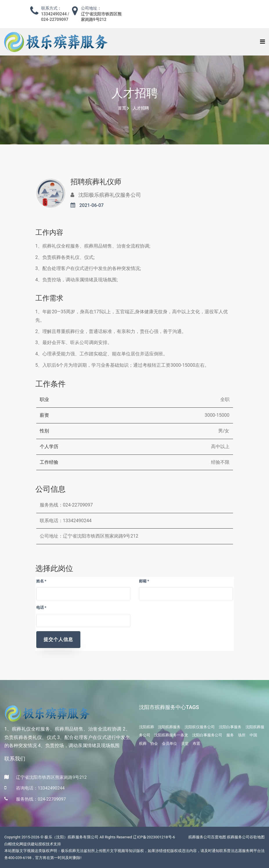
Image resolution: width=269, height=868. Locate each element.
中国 (253, 735)
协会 (154, 743)
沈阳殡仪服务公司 (200, 727)
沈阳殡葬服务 (169, 727)
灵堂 (185, 743)
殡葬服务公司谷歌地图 (246, 837)
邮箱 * (144, 581)
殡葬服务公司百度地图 (207, 837)
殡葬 (143, 743)
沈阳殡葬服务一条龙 (171, 735)
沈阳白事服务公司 (207, 735)
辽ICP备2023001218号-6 (154, 837)
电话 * (41, 607)
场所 (242, 735)
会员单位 (169, 743)
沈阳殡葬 (147, 727)
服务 (230, 735)
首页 (124, 108)
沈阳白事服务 (230, 727)
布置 (196, 743)
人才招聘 (141, 108)
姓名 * (41, 581)
